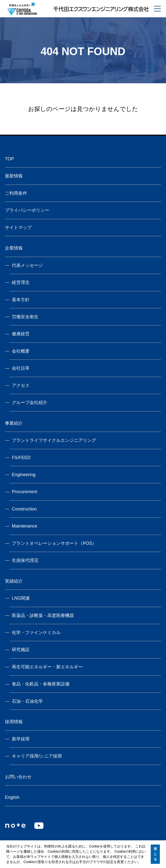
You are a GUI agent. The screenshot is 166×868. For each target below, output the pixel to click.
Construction (24, 509)
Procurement (25, 492)
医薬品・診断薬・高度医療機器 (43, 615)
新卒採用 (21, 739)
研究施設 (21, 650)
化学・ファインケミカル (36, 633)
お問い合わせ (18, 777)
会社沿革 (21, 368)
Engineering (24, 475)
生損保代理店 (25, 560)
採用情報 (14, 722)
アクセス (21, 385)
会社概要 (21, 351)
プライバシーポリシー (27, 210)
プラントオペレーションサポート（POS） (54, 543)
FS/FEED (21, 458)
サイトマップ (18, 228)
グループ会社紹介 (30, 402)
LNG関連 (21, 598)
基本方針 (21, 300)
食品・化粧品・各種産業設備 (41, 684)
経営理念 (21, 282)
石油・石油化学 (27, 701)
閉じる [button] (155, 854)
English (12, 797)
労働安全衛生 (25, 317)
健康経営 (21, 334)
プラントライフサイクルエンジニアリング (54, 440)
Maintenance (25, 526)
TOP (9, 159)
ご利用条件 (16, 193)
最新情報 (14, 176)
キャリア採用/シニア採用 (37, 756)
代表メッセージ (27, 265)
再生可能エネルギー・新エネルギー (47, 667)
